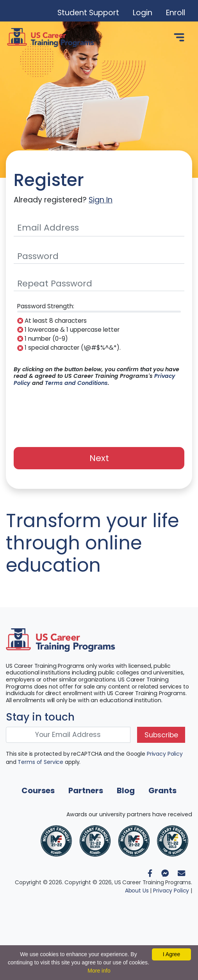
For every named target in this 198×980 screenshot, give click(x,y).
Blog (126, 790)
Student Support (88, 13)
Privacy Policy (165, 754)
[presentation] (99, 412)
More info (99, 971)
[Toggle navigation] (179, 38)
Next (99, 458)
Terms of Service (40, 762)
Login (143, 13)
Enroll (176, 13)
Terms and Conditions (76, 383)
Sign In (101, 200)
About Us (137, 891)
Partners (86, 790)
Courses (38, 790)
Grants (162, 790)
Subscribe (161, 735)
